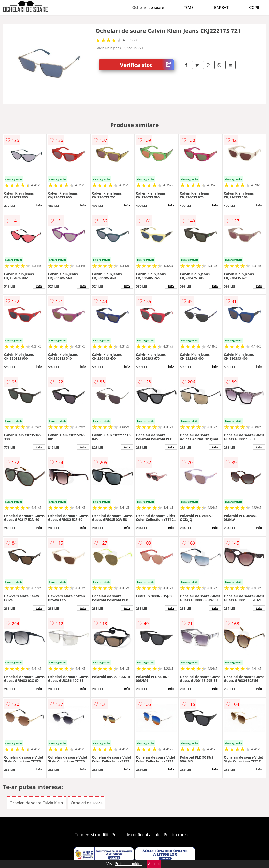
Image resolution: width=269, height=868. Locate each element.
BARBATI (222, 8)
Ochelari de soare (148, 8)
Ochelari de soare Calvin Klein (36, 803)
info (39, 205)
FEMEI (189, 8)
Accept (154, 864)
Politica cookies (178, 835)
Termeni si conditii (92, 835)
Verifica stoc (147, 65)
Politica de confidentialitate (136, 835)
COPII (254, 8)
